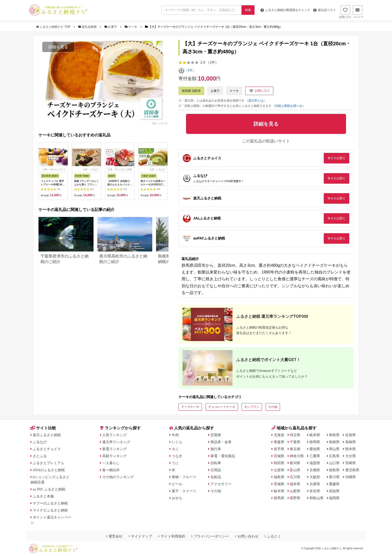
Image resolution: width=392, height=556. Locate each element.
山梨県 (295, 491)
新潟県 (295, 463)
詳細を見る (58, 47)
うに (175, 463)
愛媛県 (334, 484)
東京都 (295, 449)
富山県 (295, 470)
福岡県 (334, 498)
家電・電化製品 (223, 456)
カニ (175, 449)
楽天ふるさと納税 (47, 435)
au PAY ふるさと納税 (49, 489)
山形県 (279, 470)
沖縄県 (350, 477)
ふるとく (273, 536)
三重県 (315, 456)
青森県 (279, 442)
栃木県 (279, 491)
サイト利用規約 (172, 536)
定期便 (216, 435)
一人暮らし (111, 463)
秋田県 (279, 463)
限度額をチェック (285, 10)
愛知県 (315, 449)
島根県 (334, 442)
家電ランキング (114, 449)
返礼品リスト (325, 10)
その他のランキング (118, 477)
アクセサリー (221, 484)
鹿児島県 (352, 470)
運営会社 (114, 536)
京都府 (315, 470)
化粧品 (216, 477)
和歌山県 (316, 498)
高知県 (334, 491)
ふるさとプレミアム (48, 463)
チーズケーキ (190, 407)
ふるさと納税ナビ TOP (54, 27)
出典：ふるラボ (160, 123)
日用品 (216, 470)
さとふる (40, 456)
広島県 (334, 456)
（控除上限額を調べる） (289, 106)
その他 (273, 407)
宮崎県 (350, 463)
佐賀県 (350, 435)
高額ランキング (114, 456)
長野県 (295, 498)
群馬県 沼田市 (191, 91)
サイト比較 (43, 428)
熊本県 (350, 449)
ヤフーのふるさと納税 (50, 503)
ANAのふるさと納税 (49, 470)
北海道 (279, 435)
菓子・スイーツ (184, 491)
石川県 (295, 477)
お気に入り (345, 12)
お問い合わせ (247, 536)
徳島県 (334, 470)
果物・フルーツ (184, 477)
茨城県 (279, 484)
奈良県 (315, 491)
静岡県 (315, 442)
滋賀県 (315, 463)
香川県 (334, 477)
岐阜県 (315, 435)
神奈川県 (297, 456)
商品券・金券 (221, 442)
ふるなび (40, 442)
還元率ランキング (116, 442)
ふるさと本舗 (43, 496)
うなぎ (177, 456)
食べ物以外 (111, 470)
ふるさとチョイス (47, 449)
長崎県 (350, 442)
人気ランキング (114, 435)
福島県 (279, 477)
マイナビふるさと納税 (50, 510)
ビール (177, 484)
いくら (177, 442)
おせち (177, 498)
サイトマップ (140, 536)
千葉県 (295, 442)
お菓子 (111, 27)
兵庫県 (315, 484)
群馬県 (279, 498)
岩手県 (279, 449)
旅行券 (216, 449)
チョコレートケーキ (222, 407)
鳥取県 (334, 435)
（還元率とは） (256, 101)
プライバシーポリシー (210, 536)
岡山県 (334, 449)
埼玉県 (295, 435)
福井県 (295, 484)
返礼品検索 (88, 27)
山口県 (334, 463)
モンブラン (252, 407)
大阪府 (315, 477)
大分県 (350, 456)
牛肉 (175, 435)
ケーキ (131, 27)
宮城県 (279, 456)
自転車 (216, 463)
